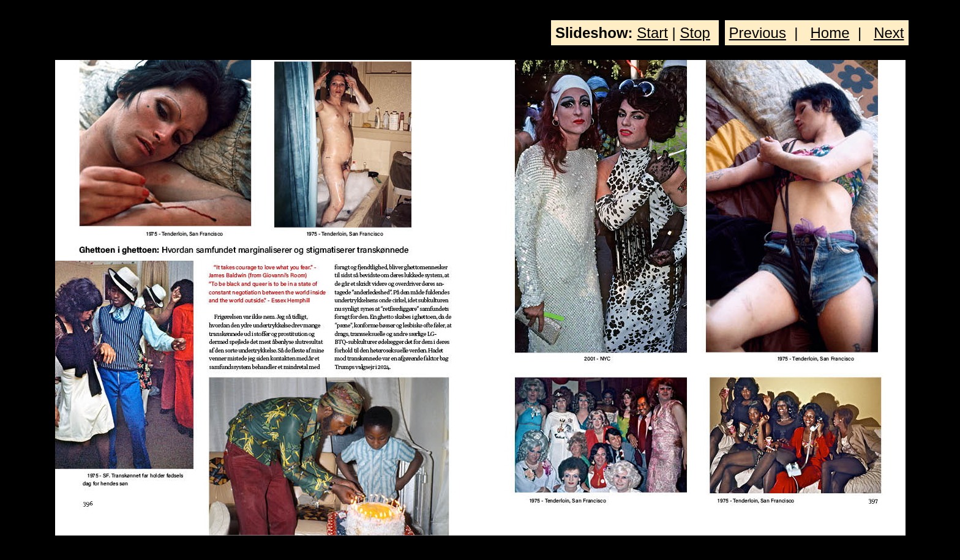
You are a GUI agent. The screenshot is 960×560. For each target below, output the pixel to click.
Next (889, 33)
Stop (695, 33)
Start (652, 33)
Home (830, 33)
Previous (758, 33)
